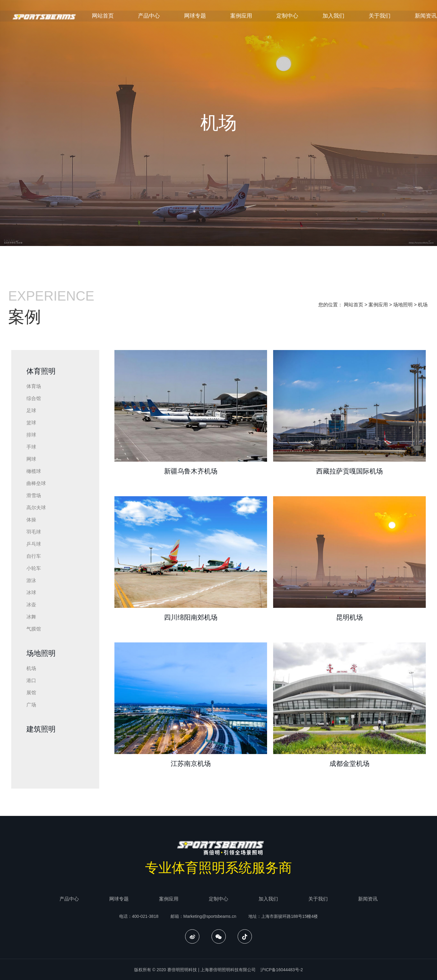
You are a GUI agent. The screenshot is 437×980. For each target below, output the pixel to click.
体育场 (34, 386)
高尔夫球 (36, 508)
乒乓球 (34, 544)
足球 (31, 411)
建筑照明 (41, 729)
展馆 (31, 693)
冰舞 (31, 617)
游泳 (31, 580)
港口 (31, 680)
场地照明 (403, 305)
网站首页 (114, 17)
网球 (31, 459)
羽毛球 (34, 532)
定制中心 (299, 17)
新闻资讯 (368, 899)
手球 (31, 447)
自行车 (34, 556)
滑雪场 (34, 495)
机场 (423, 305)
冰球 (31, 593)
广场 (31, 705)
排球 (31, 435)
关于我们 (391, 17)
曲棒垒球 (36, 483)
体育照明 (41, 371)
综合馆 (34, 398)
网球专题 (206, 17)
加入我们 (345, 17)
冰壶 (31, 605)
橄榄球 (34, 471)
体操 (31, 520)
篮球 (31, 423)
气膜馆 (34, 629)
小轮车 (34, 568)
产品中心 (160, 17)
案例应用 (252, 17)
